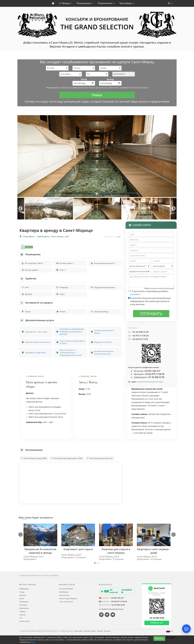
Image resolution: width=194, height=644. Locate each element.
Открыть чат (157, 623)
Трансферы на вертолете (35, 353)
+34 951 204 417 (117, 598)
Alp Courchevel (64, 595)
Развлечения (106, 3)
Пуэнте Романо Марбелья (68, 599)
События (23, 615)
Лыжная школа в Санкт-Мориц (104, 332)
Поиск (97, 95)
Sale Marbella (64, 592)
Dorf (67, 236)
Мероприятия (24, 608)
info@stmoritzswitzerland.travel (150, 382)
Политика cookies (90, 631)
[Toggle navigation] (170, 3)
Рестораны (23, 605)
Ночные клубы (24, 621)
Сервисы (23, 612)
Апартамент (29, 236)
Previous (20, 209)
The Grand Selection (66, 589)
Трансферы (127, 3)
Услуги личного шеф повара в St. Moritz (72, 342)
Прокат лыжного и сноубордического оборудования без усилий (70, 353)
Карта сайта (78, 631)
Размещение (85, 3)
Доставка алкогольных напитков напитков (104, 353)
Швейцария (44, 236)
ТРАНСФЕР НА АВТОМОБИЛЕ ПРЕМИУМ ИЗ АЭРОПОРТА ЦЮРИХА (72, 332)
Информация (24, 589)
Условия (135, 294)
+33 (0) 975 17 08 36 (119, 601)
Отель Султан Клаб (66, 602)
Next (174, 209)
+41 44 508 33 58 (118, 605)
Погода (22, 592)
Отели (22, 599)
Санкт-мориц (57, 236)
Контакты (108, 631)
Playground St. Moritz (103, 342)
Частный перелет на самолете (38, 342)
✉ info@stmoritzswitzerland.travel (111, 609)
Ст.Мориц (66, 3)
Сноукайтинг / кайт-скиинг (36, 332)
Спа (21, 618)
